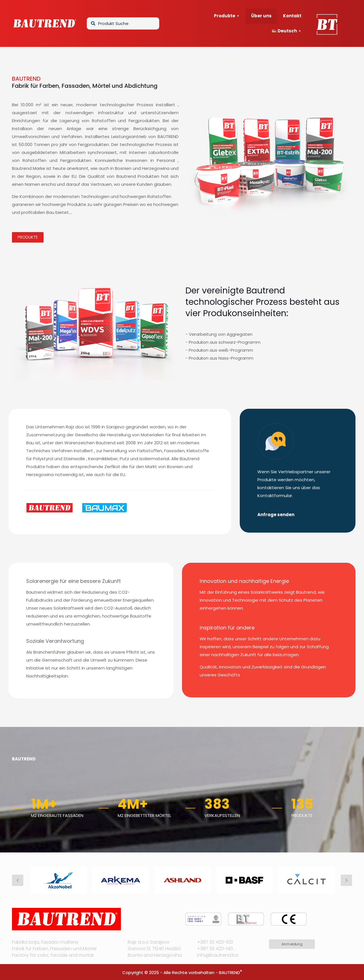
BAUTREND (229, 972)
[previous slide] (18, 880)
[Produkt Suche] (123, 23)
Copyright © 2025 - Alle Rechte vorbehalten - (171, 972)
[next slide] (346, 880)
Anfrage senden (276, 515)
